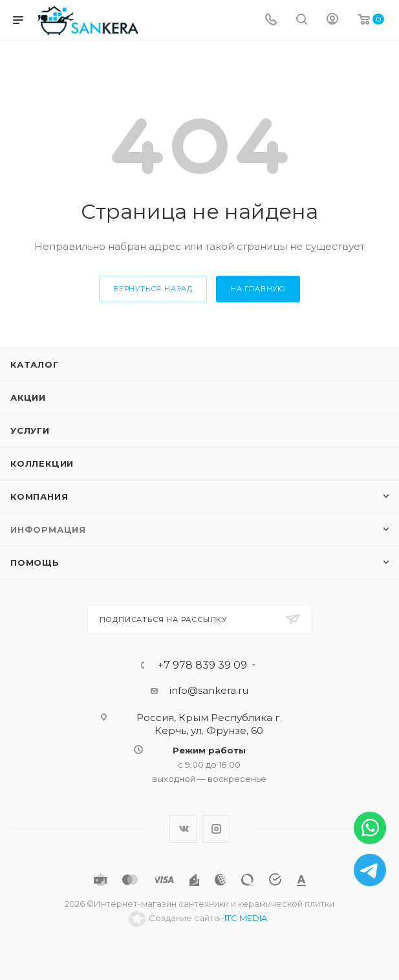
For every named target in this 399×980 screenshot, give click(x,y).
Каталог (35, 364)
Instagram (216, 829)
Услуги (30, 430)
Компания (39, 496)
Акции (28, 397)
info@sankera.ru (209, 690)
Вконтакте (183, 829)
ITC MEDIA (246, 918)
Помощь (35, 562)
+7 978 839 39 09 (202, 665)
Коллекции (42, 463)
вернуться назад (153, 289)
